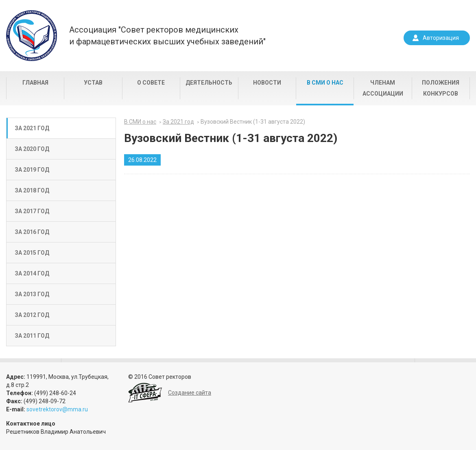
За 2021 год (32, 128)
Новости (267, 83)
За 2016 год (32, 232)
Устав (93, 83)
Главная (35, 83)
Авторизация (441, 38)
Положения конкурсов (441, 88)
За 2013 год (32, 294)
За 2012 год (32, 315)
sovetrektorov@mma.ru (57, 409)
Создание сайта (190, 393)
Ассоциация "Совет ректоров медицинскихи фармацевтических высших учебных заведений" (167, 36)
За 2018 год (32, 190)
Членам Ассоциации (383, 88)
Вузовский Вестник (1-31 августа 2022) (253, 122)
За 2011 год (32, 336)
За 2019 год (32, 170)
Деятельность (209, 83)
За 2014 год (32, 273)
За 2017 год (32, 211)
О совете (151, 83)
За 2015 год (32, 253)
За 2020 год (32, 149)
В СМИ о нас (325, 83)
